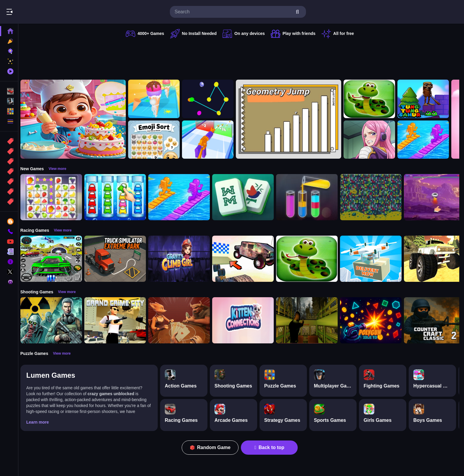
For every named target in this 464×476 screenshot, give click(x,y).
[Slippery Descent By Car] (246, 259)
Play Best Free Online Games (38, 12)
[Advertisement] (241, 58)
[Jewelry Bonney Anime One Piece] (373, 140)
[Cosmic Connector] (211, 99)
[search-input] (233, 12)
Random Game (212, 447)
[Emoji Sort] (157, 140)
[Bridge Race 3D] (426, 140)
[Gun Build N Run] (211, 140)
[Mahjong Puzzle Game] (246, 197)
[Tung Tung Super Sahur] (426, 99)
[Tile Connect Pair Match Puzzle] (54, 197)
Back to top (271, 447)
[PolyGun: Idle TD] (374, 320)
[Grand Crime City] (118, 320)
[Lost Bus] (310, 320)
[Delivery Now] (374, 259)
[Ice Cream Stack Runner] (157, 99)
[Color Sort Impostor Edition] (118, 197)
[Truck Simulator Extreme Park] (118, 259)
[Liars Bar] (182, 320)
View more (61, 169)
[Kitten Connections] (246, 320)
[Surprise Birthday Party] (76, 119)
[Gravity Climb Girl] (182, 259)
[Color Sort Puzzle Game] (310, 197)
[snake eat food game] (373, 99)
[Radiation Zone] (54, 320)
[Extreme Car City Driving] (54, 259)
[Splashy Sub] (374, 197)
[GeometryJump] (292, 119)
